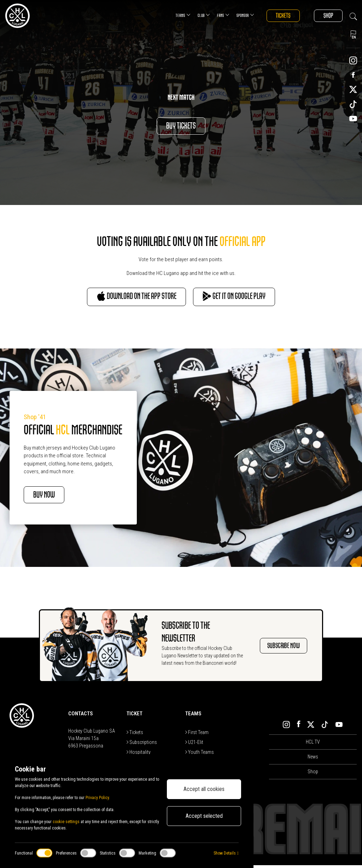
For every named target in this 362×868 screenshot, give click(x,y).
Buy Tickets (181, 126)
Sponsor (238, 15)
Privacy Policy (97, 798)
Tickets (277, 16)
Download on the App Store (127, 298)
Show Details (226, 853)
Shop (326, 16)
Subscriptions (142, 745)
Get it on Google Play (244, 298)
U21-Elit (194, 745)
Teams (175, 15)
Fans (215, 15)
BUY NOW (50, 497)
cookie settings (66, 822)
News (313, 759)
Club (196, 15)
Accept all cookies (204, 789)
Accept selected (204, 816)
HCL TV (313, 745)
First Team (197, 735)
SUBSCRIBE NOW (284, 648)
